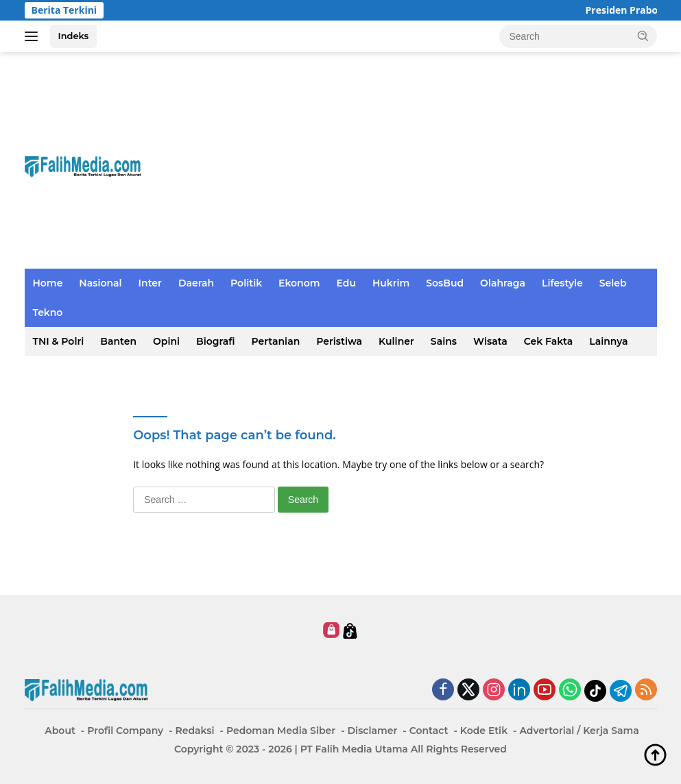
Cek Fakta (548, 341)
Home (48, 283)
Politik (246, 283)
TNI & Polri (59, 341)
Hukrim (391, 283)
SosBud (445, 283)
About (60, 731)
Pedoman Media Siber (281, 731)
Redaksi (195, 731)
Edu (346, 283)
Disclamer (373, 731)
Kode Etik (484, 731)
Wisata (490, 341)
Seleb (613, 283)
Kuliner (396, 341)
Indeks (74, 36)
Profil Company (125, 731)
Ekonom (299, 283)
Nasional (100, 283)
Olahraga (503, 283)
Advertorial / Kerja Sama (579, 731)
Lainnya (608, 341)
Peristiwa (339, 341)
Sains (444, 341)
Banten (118, 341)
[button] (643, 36)
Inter (150, 283)
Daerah (196, 283)
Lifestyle (562, 283)
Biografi (215, 341)
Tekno (48, 313)
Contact (429, 731)
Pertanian (276, 341)
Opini (166, 341)
